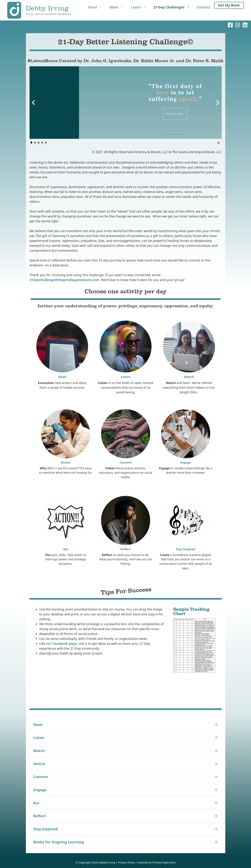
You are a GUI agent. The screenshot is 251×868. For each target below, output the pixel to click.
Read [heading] (38, 725)
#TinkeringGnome (164, 862)
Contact (204, 7)
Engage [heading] (40, 790)
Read (97, 7)
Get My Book (229, 5)
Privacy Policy (127, 862)
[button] (33, 103)
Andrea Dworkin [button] (35, 143)
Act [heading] (36, 803)
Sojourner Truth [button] (46, 143)
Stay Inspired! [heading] (46, 829)
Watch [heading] (39, 751)
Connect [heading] (41, 777)
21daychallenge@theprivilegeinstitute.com (65, 280)
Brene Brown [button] (39, 143)
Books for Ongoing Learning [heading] (59, 842)
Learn (140, 7)
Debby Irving (107, 862)
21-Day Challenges (173, 7)
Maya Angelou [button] (42, 143)
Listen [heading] (39, 738)
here (137, 614)
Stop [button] (218, 143)
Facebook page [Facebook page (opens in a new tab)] (65, 643)
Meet (118, 7)
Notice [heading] (39, 764)
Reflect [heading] (40, 816)
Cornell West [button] (31, 143)
